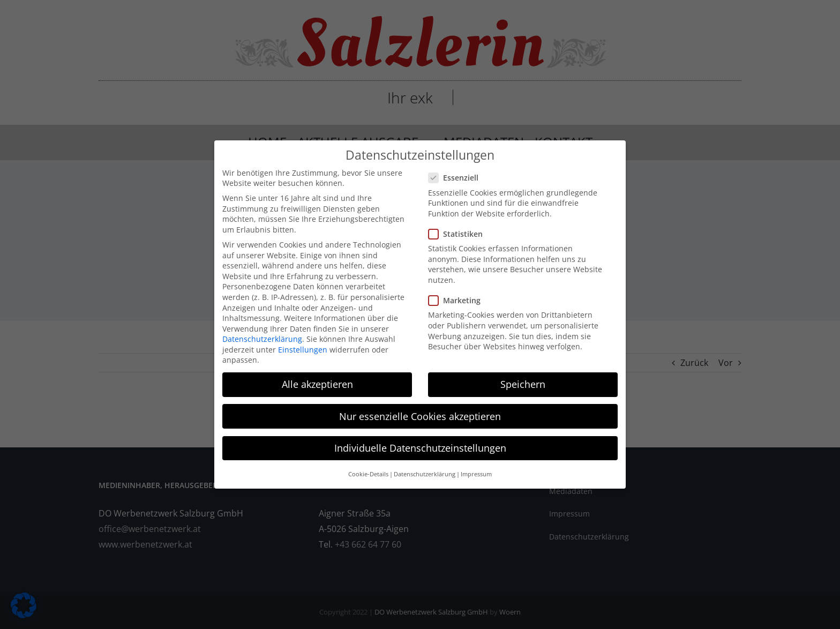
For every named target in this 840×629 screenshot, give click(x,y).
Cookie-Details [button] (368, 474)
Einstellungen (303, 349)
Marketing (459, 300)
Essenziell (458, 178)
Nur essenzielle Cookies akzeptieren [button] (420, 416)
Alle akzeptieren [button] (317, 384)
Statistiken (460, 234)
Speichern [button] (523, 384)
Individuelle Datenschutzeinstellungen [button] (420, 447)
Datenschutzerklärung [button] (425, 474)
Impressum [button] (476, 474)
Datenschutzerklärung (262, 339)
